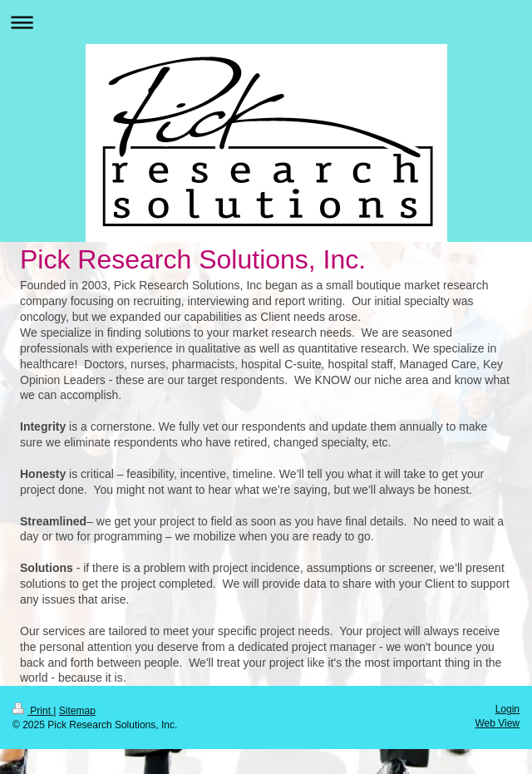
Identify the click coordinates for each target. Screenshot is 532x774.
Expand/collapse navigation (266, 22)
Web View (497, 723)
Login (507, 709)
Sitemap (77, 711)
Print (33, 711)
